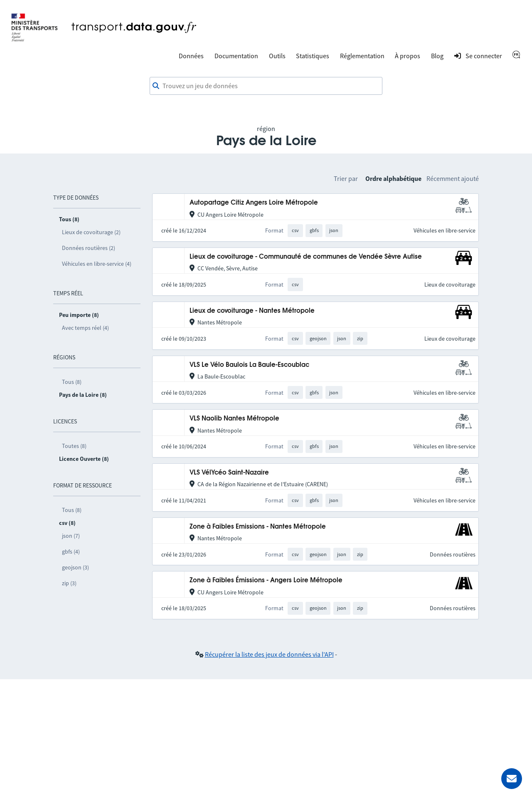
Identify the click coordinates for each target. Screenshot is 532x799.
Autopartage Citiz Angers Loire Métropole (254, 203)
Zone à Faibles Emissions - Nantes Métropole (258, 527)
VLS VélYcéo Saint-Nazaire (229, 473)
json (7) (71, 536)
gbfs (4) (71, 552)
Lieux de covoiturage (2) (91, 232)
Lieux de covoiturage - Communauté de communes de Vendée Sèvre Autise (306, 257)
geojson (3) (75, 567)
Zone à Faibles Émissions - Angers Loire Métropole (266, 580)
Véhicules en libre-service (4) (97, 264)
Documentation (236, 56)
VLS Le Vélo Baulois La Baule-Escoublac (249, 365)
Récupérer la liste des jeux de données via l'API (269, 654)
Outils (277, 56)
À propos (408, 56)
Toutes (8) (74, 446)
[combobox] (266, 86)
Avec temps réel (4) (85, 328)
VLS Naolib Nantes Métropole (234, 419)
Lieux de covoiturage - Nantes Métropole (252, 311)
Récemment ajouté (453, 178)
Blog (437, 56)
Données (191, 56)
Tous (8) (72, 382)
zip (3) (69, 583)
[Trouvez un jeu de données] (266, 86)
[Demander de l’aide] (512, 779)
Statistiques (313, 56)
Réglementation (362, 56)
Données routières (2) (89, 248)
